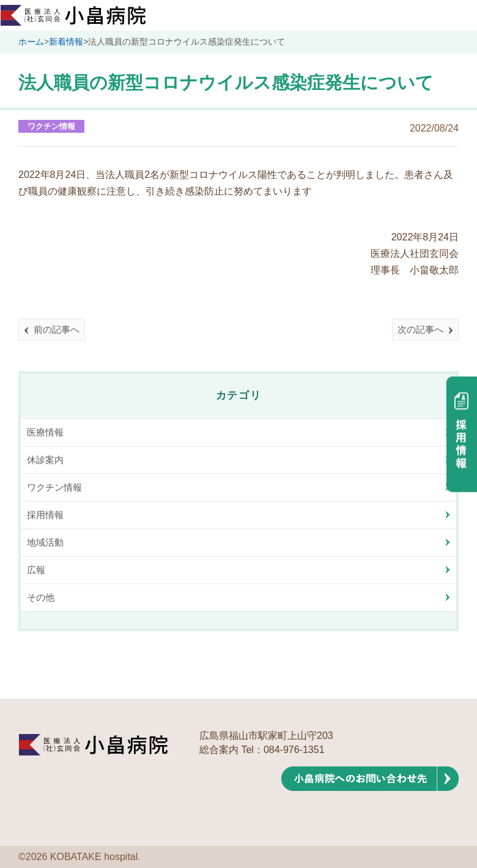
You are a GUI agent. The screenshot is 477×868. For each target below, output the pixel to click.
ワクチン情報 (51, 126)
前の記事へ (57, 329)
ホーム (31, 42)
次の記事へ (420, 329)
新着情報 (66, 42)
